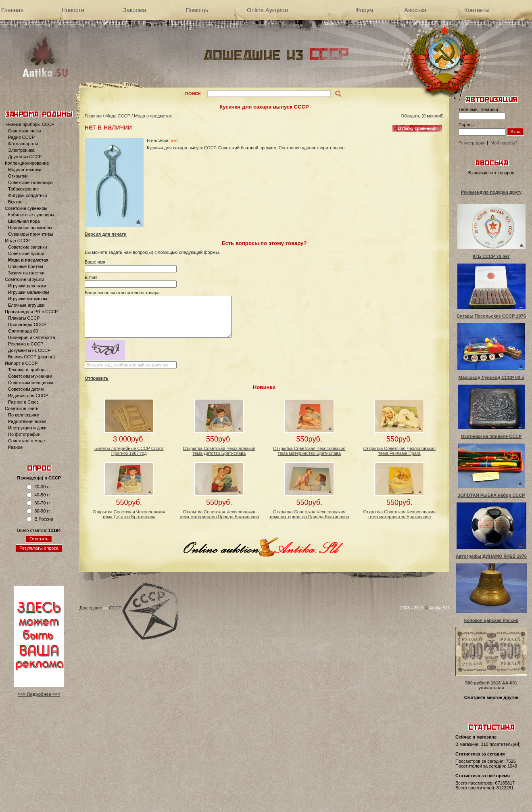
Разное (15, 447)
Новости (73, 10)
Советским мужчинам (30, 376)
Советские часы (24, 131)
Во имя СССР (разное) (31, 357)
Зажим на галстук (26, 273)
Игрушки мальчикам (29, 292)
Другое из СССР (25, 157)
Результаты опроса (39, 548)
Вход (516, 132)
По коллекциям (24, 415)
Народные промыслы (30, 228)
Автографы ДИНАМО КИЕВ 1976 (491, 556)
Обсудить (411, 116)
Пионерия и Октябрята (32, 337)
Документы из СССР (29, 350)
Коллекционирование (27, 163)
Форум (364, 10)
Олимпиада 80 (23, 331)
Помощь (197, 10)
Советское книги (22, 408)
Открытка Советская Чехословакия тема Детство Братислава (219, 451)
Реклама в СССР (26, 344)
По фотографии (24, 434)
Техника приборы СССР (30, 124)
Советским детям (26, 389)
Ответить (39, 539)
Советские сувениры (26, 208)
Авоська (415, 10)
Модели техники (25, 170)
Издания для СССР (28, 396)
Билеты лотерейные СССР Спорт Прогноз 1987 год (129, 451)
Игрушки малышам (28, 299)
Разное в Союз (23, 402)
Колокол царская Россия (491, 620)
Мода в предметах (28, 260)
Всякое (15, 202)
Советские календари (30, 182)
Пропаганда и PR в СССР (31, 312)
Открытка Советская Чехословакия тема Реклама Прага (400, 451)
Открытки (18, 176)
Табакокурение (23, 189)
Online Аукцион (267, 10)
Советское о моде (26, 441)
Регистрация (471, 143)
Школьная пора (24, 221)
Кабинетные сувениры (31, 215)
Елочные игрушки (26, 305)
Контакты (477, 10)
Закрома (135, 10)
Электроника (21, 150)
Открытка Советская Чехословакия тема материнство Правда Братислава (219, 514)
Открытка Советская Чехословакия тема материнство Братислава (309, 451)
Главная (12, 10)
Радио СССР (21, 137)
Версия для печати (106, 234)
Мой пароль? (504, 143)
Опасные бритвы (26, 266)
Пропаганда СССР (27, 324)
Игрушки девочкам (27, 286)
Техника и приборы (28, 370)
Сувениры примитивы (30, 234)
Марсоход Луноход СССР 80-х (491, 377)
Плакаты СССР (24, 318)
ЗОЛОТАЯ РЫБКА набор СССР (491, 495)
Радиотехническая (27, 421)
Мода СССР (17, 241)
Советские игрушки (25, 279)
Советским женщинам (31, 383)
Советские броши (26, 253)
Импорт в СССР (21, 363)
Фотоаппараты (23, 144)
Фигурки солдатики (27, 195)
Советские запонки (27, 247)
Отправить (97, 378)
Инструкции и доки (27, 428)
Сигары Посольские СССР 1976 (491, 316)
